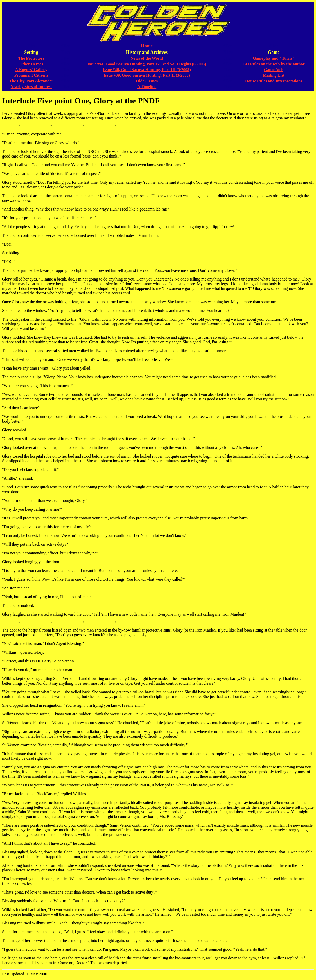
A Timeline (147, 87)
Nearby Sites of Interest (31, 87)
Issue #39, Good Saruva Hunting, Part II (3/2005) (147, 75)
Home (147, 46)
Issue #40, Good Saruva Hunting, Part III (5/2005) (147, 70)
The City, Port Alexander (31, 81)
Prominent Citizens (31, 75)
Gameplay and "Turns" (274, 58)
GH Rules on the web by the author (274, 64)
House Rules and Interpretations (274, 81)
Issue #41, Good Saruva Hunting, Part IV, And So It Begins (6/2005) (147, 64)
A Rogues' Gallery (31, 70)
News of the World (147, 58)
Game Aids (274, 70)
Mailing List (274, 75)
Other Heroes (31, 64)
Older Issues (147, 81)
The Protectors (31, 58)
